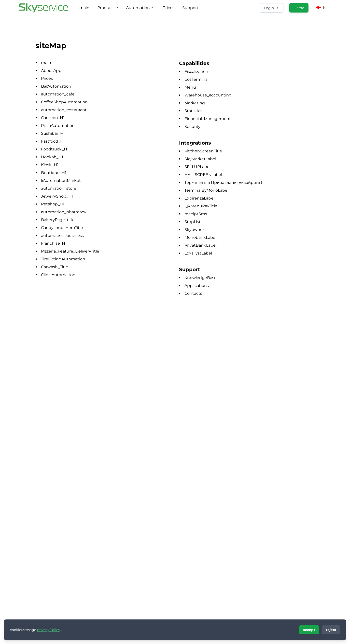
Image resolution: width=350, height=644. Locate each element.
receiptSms (196, 214)
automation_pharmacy (64, 212)
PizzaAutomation (58, 126)
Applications (197, 286)
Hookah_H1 (52, 157)
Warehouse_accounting (208, 95)
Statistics (193, 111)
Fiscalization (196, 72)
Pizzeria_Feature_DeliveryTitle (70, 251)
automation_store (59, 188)
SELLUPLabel (197, 167)
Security (192, 127)
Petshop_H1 (53, 204)
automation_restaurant (64, 110)
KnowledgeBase (201, 278)
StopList (193, 222)
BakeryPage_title (58, 220)
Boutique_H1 (54, 173)
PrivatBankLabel (201, 245)
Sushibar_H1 (53, 133)
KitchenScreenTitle (203, 151)
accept (309, 630)
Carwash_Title (55, 267)
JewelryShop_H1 (57, 196)
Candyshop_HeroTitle (62, 228)
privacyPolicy (49, 630)
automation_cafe (58, 94)
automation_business (62, 235)
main (46, 63)
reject (331, 630)
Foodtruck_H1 (55, 149)
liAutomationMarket (61, 181)
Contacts (193, 293)
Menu (190, 87)
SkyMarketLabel (200, 159)
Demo (299, 8)
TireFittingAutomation (63, 259)
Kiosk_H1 (50, 165)
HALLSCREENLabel (203, 175)
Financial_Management (208, 119)
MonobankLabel (200, 237)
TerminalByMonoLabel (206, 190)
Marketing (195, 103)
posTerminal (196, 79)
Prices (47, 78)
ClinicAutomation (58, 275)
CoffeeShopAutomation (64, 102)
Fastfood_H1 (53, 141)
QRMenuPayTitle (201, 206)
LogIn (272, 8)
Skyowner (194, 230)
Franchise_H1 (54, 243)
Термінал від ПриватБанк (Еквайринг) (223, 182)
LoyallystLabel (198, 253)
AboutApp (51, 71)
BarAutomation (56, 86)
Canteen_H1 (53, 118)
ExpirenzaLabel (199, 198)
